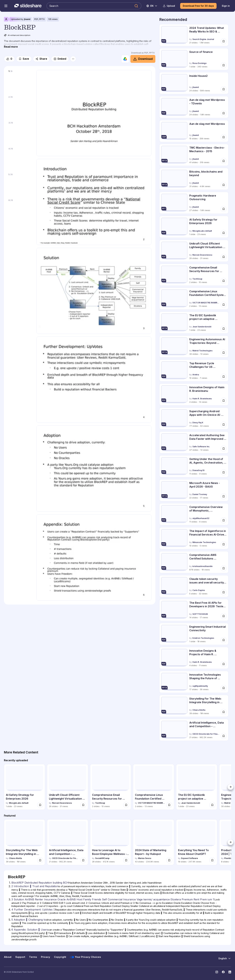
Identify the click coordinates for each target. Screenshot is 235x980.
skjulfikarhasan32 (201, 518)
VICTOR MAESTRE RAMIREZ (206, 303)
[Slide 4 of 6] (20, 158)
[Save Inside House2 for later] (224, 89)
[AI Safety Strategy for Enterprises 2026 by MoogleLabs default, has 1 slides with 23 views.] (194, 227)
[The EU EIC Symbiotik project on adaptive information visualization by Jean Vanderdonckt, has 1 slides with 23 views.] (194, 323)
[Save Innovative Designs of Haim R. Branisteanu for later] (224, 401)
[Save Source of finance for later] (224, 65)
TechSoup (197, 279)
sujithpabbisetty (200, 686)
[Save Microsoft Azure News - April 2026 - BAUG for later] (224, 496)
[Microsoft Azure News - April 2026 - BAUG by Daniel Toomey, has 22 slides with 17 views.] (194, 490)
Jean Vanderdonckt (202, 327)
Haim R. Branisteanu (202, 399)
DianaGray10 (198, 471)
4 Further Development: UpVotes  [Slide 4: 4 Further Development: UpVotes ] (33, 910)
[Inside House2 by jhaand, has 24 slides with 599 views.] (194, 83)
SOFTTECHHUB (200, 614)
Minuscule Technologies (204, 542)
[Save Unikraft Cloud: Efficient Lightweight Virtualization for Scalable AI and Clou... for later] (224, 257)
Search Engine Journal (203, 39)
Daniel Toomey (200, 494)
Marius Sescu (145, 858)
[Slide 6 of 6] (20, 210)
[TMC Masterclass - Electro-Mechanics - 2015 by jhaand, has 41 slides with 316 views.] (194, 155)
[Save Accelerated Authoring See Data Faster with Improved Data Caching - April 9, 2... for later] (224, 448)
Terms (33, 957)
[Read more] (11, 47)
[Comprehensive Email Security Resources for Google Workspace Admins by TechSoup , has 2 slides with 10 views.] (194, 275)
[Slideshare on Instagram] (217, 972)
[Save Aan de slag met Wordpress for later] (224, 137)
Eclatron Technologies (203, 638)
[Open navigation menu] (6, 6)
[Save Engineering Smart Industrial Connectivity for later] (224, 640)
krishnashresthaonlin (202, 566)
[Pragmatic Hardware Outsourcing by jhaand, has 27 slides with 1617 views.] (194, 203)
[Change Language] (152, 6)
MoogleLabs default (202, 231)
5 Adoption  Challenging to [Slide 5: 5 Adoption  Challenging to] (29, 920)
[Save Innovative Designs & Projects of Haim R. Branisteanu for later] (224, 664)
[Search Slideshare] (94, 6)
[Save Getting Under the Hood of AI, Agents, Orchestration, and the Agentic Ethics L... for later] (224, 472)
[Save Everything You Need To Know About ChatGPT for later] (212, 860)
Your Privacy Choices (86, 957)
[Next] (230, 787)
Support (20, 957)
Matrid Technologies (202, 351)
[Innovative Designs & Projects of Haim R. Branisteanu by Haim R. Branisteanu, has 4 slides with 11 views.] (194, 658)
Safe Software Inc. (201, 447)
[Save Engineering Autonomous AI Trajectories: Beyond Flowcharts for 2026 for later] (224, 353)
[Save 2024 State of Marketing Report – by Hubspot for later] (169, 860)
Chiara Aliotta (199, 710)
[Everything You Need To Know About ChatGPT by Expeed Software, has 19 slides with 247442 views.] (197, 842)
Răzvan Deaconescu (202, 255)
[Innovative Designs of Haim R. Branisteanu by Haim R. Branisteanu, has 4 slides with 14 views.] (194, 394)
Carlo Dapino (199, 590)
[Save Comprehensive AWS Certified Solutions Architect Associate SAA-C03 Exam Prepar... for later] (224, 568)
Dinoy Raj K (198, 423)
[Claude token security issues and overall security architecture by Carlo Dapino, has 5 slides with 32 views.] (194, 586)
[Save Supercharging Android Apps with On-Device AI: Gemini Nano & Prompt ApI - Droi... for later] (224, 425)
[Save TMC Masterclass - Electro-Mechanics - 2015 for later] (224, 161)
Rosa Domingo (200, 63)
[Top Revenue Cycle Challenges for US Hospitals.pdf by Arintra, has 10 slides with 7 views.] (194, 371)
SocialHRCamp (102, 858)
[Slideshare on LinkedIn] (230, 972)
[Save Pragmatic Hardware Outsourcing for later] (224, 209)
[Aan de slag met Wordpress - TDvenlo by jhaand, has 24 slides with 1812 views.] (194, 107)
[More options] (73, 59)
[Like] (9, 59)
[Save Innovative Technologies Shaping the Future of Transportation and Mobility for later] (224, 688)
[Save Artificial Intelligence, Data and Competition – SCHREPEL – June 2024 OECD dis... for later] (224, 736)
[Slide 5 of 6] (20, 184)
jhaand (27, 19)
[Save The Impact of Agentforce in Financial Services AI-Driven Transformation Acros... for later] (224, 544)
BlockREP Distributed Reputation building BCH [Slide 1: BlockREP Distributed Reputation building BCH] (40, 883)
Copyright (60, 957)
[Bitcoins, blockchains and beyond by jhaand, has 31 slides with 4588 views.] (194, 179)
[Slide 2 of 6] (20, 107)
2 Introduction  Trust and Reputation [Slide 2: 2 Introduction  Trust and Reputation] (35, 886)
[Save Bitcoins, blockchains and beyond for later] (224, 185)
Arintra (196, 375)
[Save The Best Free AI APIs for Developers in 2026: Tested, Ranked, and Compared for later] (224, 616)
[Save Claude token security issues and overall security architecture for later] (224, 592)
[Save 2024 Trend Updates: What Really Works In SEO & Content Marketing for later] (224, 41)
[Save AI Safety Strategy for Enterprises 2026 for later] (224, 233)
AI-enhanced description (17, 35)
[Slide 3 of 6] (20, 132)
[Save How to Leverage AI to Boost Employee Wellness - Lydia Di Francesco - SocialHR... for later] (126, 860)
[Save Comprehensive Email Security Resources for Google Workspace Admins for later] (224, 281)
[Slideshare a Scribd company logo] (28, 6)
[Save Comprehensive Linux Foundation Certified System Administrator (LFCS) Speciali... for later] (224, 305)
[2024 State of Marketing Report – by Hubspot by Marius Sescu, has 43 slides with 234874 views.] (154, 842)
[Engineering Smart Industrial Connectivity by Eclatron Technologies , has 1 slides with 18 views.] (194, 634)
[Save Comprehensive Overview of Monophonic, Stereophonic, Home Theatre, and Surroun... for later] (224, 520)
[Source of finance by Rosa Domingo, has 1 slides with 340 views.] (194, 59)
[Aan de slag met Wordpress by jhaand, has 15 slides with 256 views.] (194, 131)
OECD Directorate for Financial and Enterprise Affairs (206, 734)
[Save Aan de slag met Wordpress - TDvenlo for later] (224, 113)
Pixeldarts (229, 858)
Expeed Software (190, 858)
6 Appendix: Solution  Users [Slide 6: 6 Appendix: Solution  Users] (30, 930)
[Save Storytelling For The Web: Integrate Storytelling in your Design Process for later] (224, 712)
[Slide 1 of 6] (20, 81)
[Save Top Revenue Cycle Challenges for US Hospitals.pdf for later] (224, 377)
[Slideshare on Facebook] (223, 972)
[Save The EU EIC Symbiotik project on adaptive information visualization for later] (224, 329)
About (8, 957)
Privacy (46, 957)
